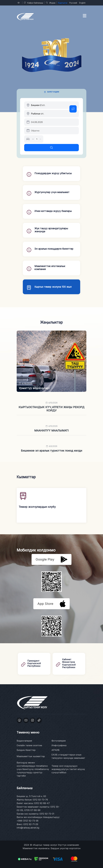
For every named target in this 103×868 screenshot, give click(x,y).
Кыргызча (63, 3)
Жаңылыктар (51, 322)
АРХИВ (55, 750)
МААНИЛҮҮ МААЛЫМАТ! (51, 431)
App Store (52, 604)
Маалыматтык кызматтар (31, 756)
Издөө (51, 3)
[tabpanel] (51, 126)
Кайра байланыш (33, 3)
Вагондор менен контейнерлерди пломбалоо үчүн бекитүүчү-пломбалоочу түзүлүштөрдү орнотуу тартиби (33, 769)
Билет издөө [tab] (53, 92)
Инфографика (59, 745)
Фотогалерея (59, 741)
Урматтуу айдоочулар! (34, 388)
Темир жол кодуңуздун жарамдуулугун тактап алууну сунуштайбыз (68, 769)
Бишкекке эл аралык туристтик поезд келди (51, 451)
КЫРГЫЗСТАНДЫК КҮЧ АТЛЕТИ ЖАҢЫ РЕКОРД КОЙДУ (51, 409)
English (82, 3)
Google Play (51, 559)
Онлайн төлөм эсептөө (29, 745)
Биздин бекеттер (26, 750)
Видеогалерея (24, 741)
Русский (73, 3)
